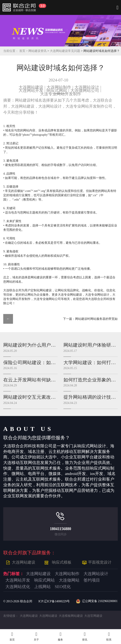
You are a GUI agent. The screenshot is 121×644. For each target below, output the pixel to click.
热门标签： (14, 574)
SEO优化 (63, 587)
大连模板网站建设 (71, 616)
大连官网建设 (93, 616)
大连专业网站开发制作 (61, 94)
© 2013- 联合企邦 (18, 601)
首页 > (24, 51)
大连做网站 (69, 580)
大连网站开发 (31, 90)
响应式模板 (62, 562)
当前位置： (11, 51)
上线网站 (42, 587)
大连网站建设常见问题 (65, 51)
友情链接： (11, 616)
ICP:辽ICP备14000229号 (54, 601)
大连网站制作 (59, 87)
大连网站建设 (31, 87)
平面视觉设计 (100, 562)
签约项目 (92, 580)
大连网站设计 (87, 87)
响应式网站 (57, 90)
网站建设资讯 (37, 51)
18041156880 (60, 529)
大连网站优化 (18, 587)
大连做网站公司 (85, 90)
